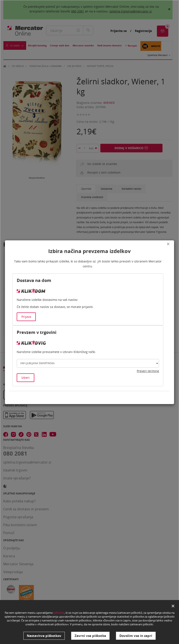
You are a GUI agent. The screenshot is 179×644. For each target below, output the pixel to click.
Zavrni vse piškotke (90, 636)
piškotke (59, 613)
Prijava (26, 317)
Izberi (26, 378)
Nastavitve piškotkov (44, 636)
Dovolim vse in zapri (136, 636)
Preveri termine (148, 371)
